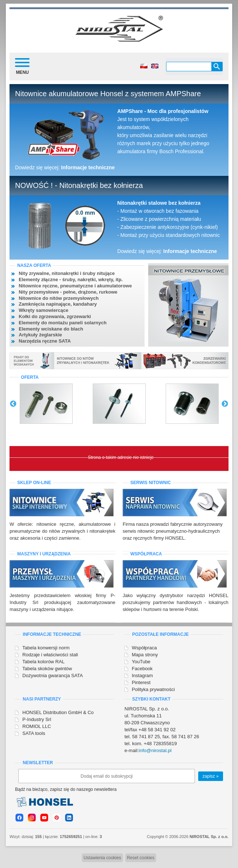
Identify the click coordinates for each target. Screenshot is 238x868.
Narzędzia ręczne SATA (45, 341)
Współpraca (144, 648)
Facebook (142, 669)
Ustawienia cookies (102, 858)
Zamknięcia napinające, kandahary (58, 304)
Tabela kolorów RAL (43, 662)
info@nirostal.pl (155, 750)
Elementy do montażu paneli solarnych (63, 323)
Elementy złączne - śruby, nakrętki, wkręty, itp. (71, 280)
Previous (13, 404)
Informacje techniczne (88, 167)
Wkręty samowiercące (43, 310)
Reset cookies (141, 858)
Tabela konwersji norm (46, 648)
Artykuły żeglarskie (40, 335)
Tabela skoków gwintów (47, 669)
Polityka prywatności (153, 689)
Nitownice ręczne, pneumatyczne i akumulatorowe (75, 286)
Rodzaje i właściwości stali (50, 655)
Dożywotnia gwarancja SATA (53, 675)
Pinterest (141, 682)
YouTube (141, 662)
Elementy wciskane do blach (51, 329)
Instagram (142, 675)
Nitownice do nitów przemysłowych (59, 298)
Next (225, 404)
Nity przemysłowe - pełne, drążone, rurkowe (68, 292)
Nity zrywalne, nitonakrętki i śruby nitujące (67, 273)
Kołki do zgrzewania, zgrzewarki (55, 316)
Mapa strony (145, 655)
